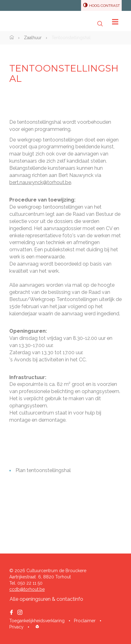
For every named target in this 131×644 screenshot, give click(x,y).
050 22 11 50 (30, 583)
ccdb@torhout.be (27, 589)
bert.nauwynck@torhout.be (40, 182)
